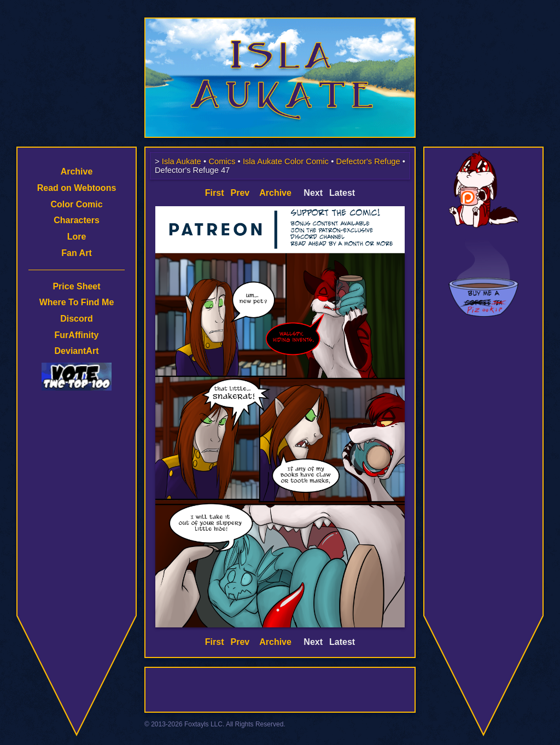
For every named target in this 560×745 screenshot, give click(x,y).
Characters (77, 220)
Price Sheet (76, 286)
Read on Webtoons (77, 188)
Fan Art (76, 253)
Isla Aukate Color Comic (286, 161)
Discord (77, 319)
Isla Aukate (280, 23)
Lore (77, 237)
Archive (77, 171)
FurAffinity (77, 335)
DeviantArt (77, 351)
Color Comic (76, 204)
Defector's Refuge (368, 161)
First (215, 193)
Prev (240, 193)
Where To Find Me (77, 302)
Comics (222, 161)
